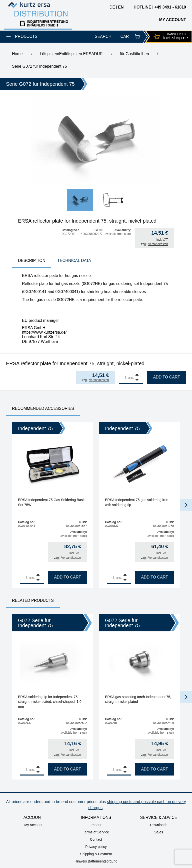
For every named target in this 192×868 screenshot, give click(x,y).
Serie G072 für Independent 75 (39, 66)
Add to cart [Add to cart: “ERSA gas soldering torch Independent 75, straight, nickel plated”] (154, 769)
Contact (96, 839)
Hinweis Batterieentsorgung (96, 861)
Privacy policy (96, 847)
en (121, 7)
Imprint (96, 825)
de (112, 7)
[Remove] (137, 380)
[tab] (32, 261)
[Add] (137, 375)
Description (32, 261)
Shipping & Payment (96, 854)
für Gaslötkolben (134, 54)
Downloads (159, 825)
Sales (159, 832)
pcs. (131, 378)
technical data (74, 261)
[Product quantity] (123, 378)
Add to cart (166, 377)
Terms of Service (96, 832)
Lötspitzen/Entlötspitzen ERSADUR (71, 54)
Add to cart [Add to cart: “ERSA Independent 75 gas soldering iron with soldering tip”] (154, 577)
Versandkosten (158, 244)
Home (17, 54)
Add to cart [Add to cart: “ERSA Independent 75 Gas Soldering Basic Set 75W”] (67, 577)
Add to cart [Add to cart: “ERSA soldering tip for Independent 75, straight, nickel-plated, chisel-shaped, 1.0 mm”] (67, 769)
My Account (33, 825)
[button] (186, 505)
